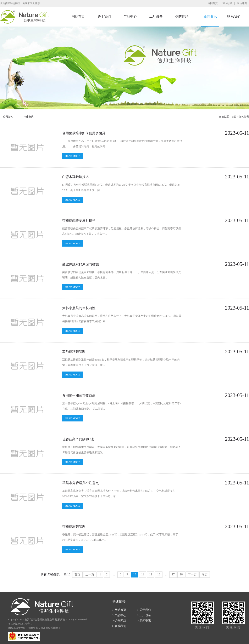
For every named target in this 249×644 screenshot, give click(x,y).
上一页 (90, 574)
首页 (234, 117)
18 (181, 574)
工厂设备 (156, 16)
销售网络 (182, 16)
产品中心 (130, 16)
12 (151, 574)
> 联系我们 (119, 626)
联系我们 (234, 16)
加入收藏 (227, 3)
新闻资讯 (210, 16)
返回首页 (213, 3)
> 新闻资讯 (144, 621)
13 (159, 574)
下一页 (192, 574)
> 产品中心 (119, 615)
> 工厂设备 (144, 615)
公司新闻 (8, 117)
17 (173, 574)
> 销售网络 (119, 621)
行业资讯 (28, 117)
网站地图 (242, 3)
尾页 (205, 574)
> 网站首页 (119, 610)
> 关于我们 (144, 610)
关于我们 (104, 16)
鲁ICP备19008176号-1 (20, 624)
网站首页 (78, 16)
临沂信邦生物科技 (25, 17)
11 (142, 574)
